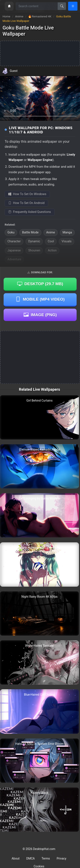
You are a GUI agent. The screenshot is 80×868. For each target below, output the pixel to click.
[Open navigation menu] (73, 6)
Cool (51, 241)
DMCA (31, 858)
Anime (20, 16)
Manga (67, 232)
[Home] (9, 6)
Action (52, 250)
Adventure (14, 259)
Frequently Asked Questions (30, 212)
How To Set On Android (26, 203)
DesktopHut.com (44, 849)
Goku (11, 232)
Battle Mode (30, 232)
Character (14, 241)
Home (6, 16)
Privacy (61, 858)
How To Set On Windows (27, 194)
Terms (46, 858)
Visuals (67, 241)
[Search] (62, 6)
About (16, 858)
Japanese (14, 250)
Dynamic (34, 241)
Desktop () (40, 284)
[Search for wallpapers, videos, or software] (37, 6)
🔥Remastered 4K (40, 16)
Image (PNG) (40, 315)
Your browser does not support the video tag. (40, 98)
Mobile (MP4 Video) (40, 299)
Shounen (34, 250)
